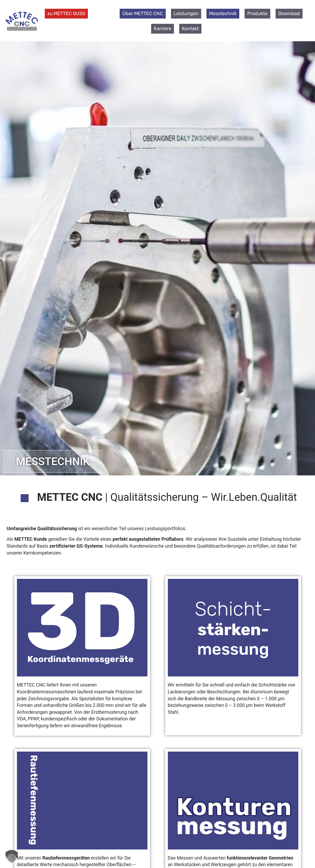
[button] (12, 856)
